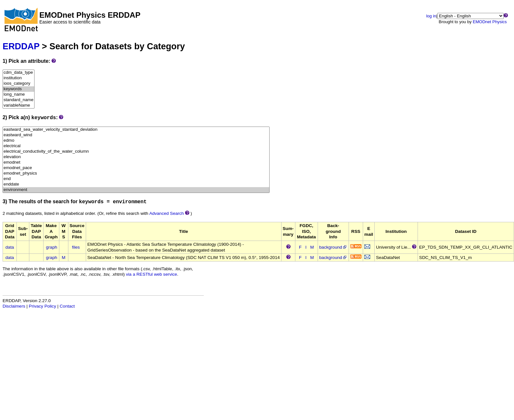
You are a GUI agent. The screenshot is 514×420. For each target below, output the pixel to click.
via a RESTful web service (152, 274)
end (136, 179)
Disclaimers (14, 306)
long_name (19, 95)
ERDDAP (21, 46)
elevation (136, 157)
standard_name (19, 100)
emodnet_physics (136, 173)
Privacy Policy (42, 306)
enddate (136, 184)
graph (52, 247)
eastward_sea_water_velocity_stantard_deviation (136, 130)
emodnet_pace (136, 168)
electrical (136, 146)
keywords (19, 89)
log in (431, 16)
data (10, 247)
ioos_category (19, 84)
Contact (67, 306)
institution (19, 78)
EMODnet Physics (490, 22)
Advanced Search (167, 213)
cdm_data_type (19, 73)
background (333, 247)
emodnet (136, 162)
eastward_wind (136, 135)
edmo (136, 141)
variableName (19, 105)
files (76, 247)
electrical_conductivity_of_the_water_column (136, 152)
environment (136, 190)
